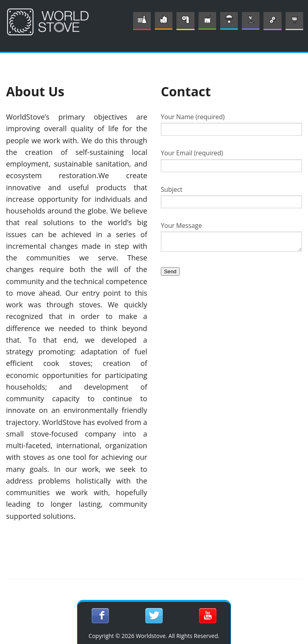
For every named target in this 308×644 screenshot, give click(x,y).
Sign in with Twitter (154, 616)
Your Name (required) (231, 124)
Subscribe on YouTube (208, 616)
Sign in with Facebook (100, 616)
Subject (231, 197)
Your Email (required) (231, 160)
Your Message (231, 236)
